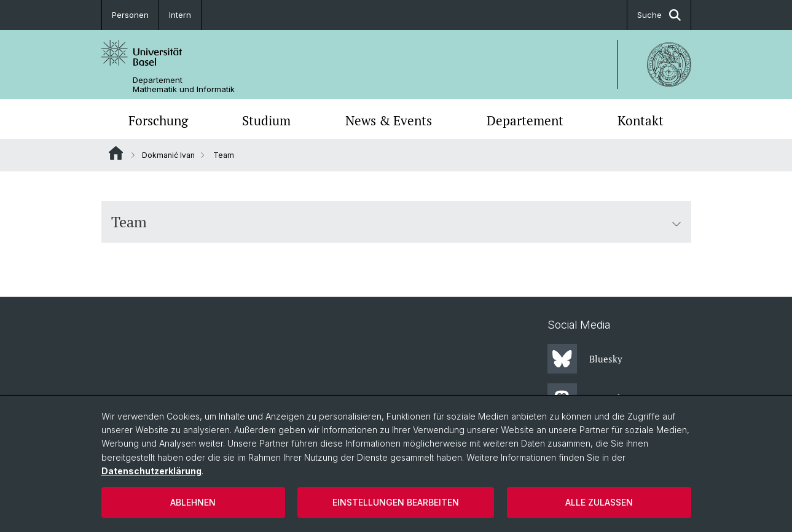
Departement (525, 120)
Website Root (116, 153)
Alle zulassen (599, 502)
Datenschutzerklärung (151, 471)
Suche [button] (659, 15)
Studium (266, 120)
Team (396, 222)
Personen (130, 15)
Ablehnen (193, 502)
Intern (180, 15)
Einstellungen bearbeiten (396, 502)
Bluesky (585, 359)
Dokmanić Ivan (168, 155)
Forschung (158, 120)
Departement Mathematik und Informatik (184, 85)
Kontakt (641, 120)
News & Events (389, 120)
